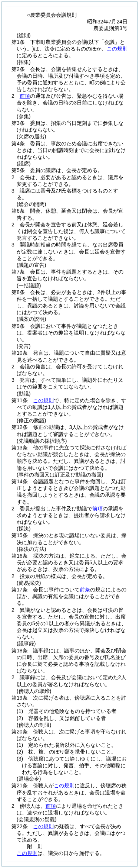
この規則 (117, 49)
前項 (25, 96)
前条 (85, 590)
